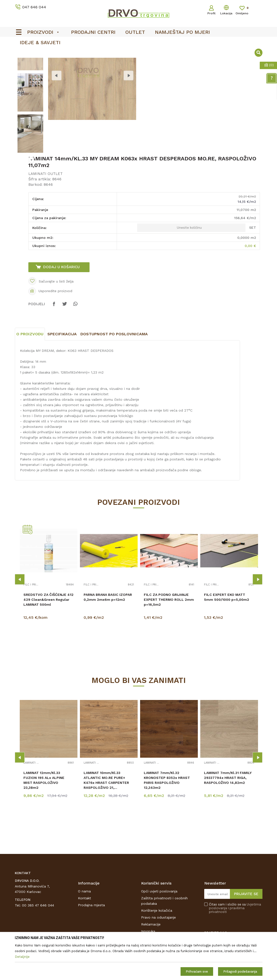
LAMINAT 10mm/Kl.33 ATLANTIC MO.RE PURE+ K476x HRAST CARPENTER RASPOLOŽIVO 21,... (106, 820)
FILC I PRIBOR (31, 624)
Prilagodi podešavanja (240, 971)
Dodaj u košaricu (61, 306)
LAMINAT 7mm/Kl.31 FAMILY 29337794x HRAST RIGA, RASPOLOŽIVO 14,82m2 (228, 817)
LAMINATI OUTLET (46, 213)
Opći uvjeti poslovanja (159, 931)
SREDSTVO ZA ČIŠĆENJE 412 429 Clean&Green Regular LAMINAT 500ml (48, 639)
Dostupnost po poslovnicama (114, 373)
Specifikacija (62, 373)
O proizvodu (30, 373)
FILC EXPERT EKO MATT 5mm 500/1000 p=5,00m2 (227, 637)
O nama (84, 931)
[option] (30, 91)
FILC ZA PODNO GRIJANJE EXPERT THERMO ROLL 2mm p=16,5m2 (169, 639)
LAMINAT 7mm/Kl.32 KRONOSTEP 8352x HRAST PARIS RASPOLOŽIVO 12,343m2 (167, 820)
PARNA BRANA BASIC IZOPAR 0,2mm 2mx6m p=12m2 (108, 637)
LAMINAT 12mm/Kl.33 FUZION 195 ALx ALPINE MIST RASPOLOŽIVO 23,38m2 (44, 820)
